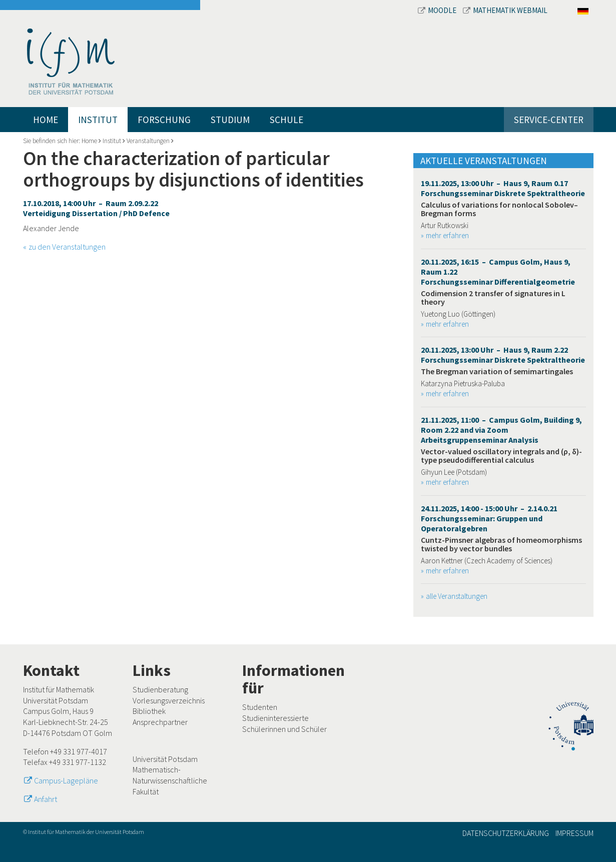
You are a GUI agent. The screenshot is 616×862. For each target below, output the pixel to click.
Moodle (438, 10)
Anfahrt (46, 799)
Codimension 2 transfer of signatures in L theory (493, 298)
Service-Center (549, 120)
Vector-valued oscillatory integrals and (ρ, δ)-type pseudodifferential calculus (501, 456)
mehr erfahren (447, 235)
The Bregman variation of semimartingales (497, 371)
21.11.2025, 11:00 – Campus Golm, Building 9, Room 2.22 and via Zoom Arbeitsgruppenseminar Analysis (501, 430)
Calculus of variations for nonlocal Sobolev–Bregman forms (499, 209)
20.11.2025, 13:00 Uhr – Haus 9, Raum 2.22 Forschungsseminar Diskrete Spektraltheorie (503, 355)
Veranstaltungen (148, 141)
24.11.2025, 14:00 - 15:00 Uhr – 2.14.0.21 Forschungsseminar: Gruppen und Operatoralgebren (489, 518)
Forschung (164, 120)
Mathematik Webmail (505, 10)
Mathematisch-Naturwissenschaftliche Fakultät (170, 780)
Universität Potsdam (165, 759)
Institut (98, 120)
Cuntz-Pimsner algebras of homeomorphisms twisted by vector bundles (501, 544)
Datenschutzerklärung (506, 833)
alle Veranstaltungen (457, 596)
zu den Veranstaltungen (67, 247)
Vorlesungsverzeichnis (169, 700)
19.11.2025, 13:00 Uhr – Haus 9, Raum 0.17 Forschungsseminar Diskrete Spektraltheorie (503, 188)
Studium (230, 120)
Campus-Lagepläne (66, 780)
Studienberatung (160, 689)
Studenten (260, 707)
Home (46, 120)
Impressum (574, 833)
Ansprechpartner (160, 722)
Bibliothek (149, 711)
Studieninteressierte (275, 718)
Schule (286, 120)
